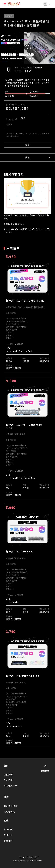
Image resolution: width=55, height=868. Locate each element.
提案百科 (8, 841)
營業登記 (19, 71)
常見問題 (8, 829)
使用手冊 (8, 835)
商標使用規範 (10, 786)
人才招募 (8, 780)
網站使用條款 (10, 806)
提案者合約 (9, 812)
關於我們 (8, 775)
